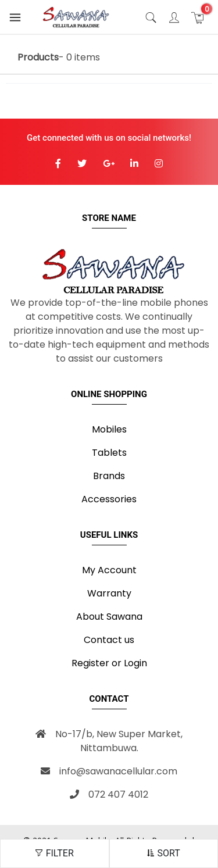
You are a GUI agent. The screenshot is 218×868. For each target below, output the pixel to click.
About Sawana (109, 617)
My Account (109, 570)
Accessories (109, 499)
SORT (164, 853)
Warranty (109, 593)
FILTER (55, 853)
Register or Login (109, 663)
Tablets (109, 453)
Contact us (109, 640)
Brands (109, 476)
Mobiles (109, 429)
